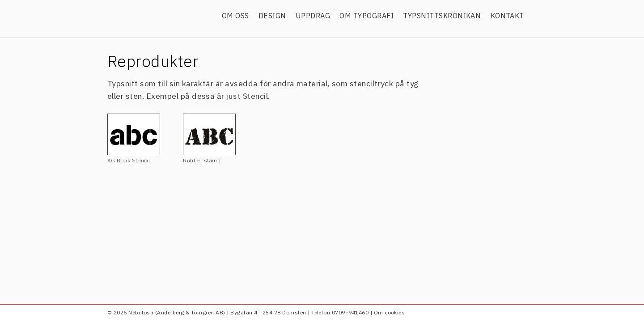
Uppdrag (313, 16)
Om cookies (390, 312)
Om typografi (366, 16)
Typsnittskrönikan (442, 16)
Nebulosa (160, 17)
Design (272, 16)
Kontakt (507, 16)
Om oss (235, 16)
